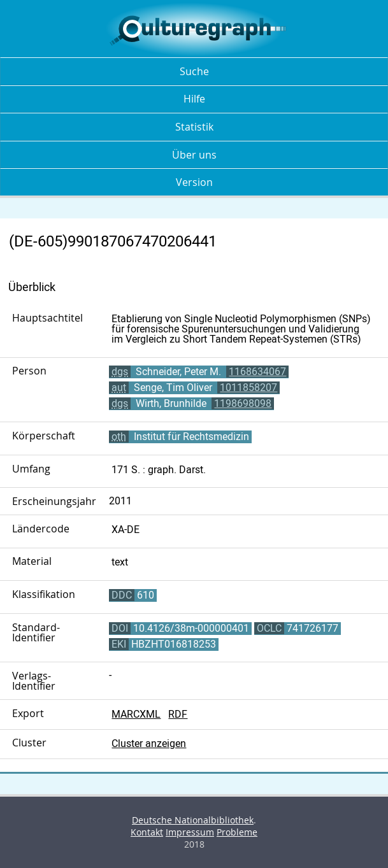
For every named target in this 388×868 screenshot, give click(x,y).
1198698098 (243, 403)
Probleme (237, 832)
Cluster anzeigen (149, 743)
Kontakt (147, 832)
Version (194, 182)
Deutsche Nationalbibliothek (193, 820)
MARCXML (136, 714)
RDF (178, 714)
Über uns (194, 155)
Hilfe (194, 99)
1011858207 (248, 388)
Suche (194, 71)
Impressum (190, 832)
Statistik (194, 127)
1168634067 (257, 372)
